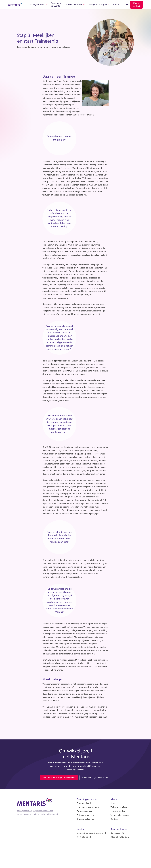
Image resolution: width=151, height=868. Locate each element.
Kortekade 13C (117, 833)
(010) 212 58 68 (84, 837)
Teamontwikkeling (85, 803)
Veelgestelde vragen (98, 5)
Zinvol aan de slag (85, 811)
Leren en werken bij (73, 5)
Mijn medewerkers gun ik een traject (59, 778)
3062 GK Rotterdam (120, 837)
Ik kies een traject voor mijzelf (95, 778)
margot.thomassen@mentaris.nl (91, 833)
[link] (136, 5)
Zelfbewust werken (85, 815)
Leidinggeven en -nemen (88, 807)
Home (113, 803)
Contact (117, 5)
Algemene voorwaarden (43, 811)
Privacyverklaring (24, 811)
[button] (37, 5)
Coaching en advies (36, 5)
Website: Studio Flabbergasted (45, 814)
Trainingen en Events (56, 5)
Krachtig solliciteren (86, 819)
